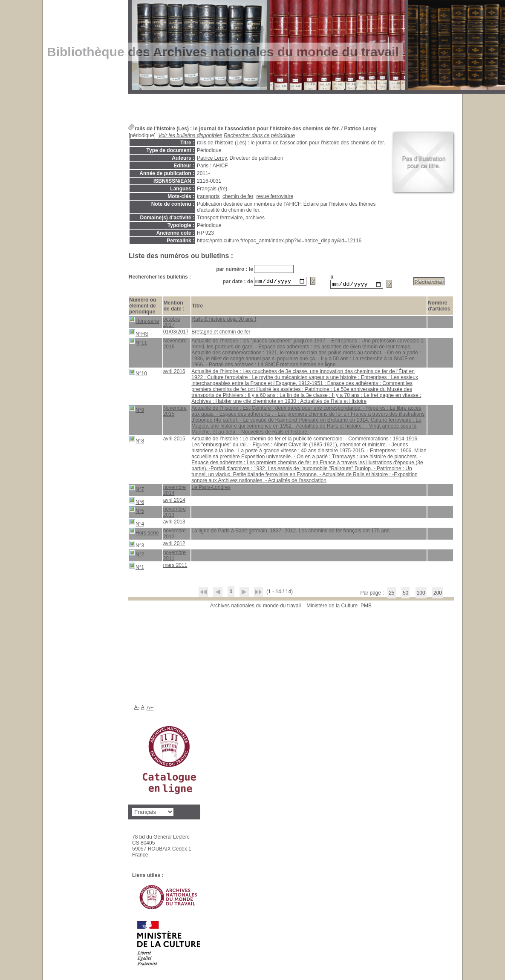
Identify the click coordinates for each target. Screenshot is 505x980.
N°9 (136, 410)
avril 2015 (174, 440)
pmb (366, 607)
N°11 (138, 343)
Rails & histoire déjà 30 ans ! (224, 320)
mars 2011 (175, 566)
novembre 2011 (175, 557)
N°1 (136, 568)
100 (421, 594)
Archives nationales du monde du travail (255, 607)
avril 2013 (174, 523)
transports (208, 196)
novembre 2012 (175, 535)
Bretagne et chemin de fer (221, 333)
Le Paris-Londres (211, 489)
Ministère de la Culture (332, 607)
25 (391, 594)
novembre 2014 (175, 491)
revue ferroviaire (275, 196)
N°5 (136, 511)
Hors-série (144, 321)
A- (137, 708)
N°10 (138, 374)
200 (438, 594)
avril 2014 (174, 501)
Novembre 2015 (175, 412)
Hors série (144, 533)
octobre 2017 (172, 323)
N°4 (136, 524)
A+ (150, 709)
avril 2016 (174, 373)
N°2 (136, 555)
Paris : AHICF (212, 166)
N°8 (136, 441)
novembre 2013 (175, 513)
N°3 (136, 546)
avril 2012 (174, 545)
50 (405, 594)
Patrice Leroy (360, 129)
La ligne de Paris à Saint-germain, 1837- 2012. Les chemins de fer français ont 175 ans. (291, 532)
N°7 (136, 490)
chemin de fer (238, 196)
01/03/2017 (176, 333)
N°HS (139, 334)
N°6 (136, 502)
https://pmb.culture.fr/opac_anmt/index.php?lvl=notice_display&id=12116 (279, 241)
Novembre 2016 (175, 345)
